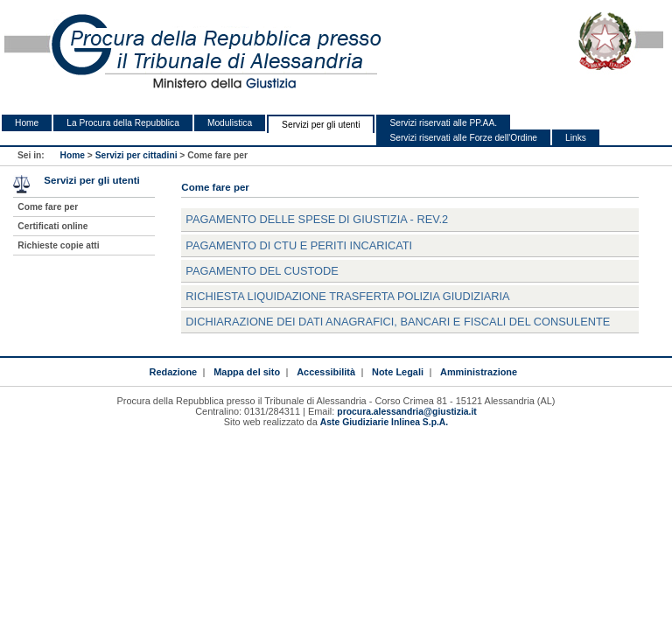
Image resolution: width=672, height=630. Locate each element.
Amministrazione (479, 372)
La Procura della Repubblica (123, 123)
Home (27, 123)
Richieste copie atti (58, 245)
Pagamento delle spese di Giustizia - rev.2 (317, 219)
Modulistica (230, 123)
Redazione (173, 372)
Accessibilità (326, 372)
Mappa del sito (247, 372)
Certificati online (52, 226)
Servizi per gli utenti (321, 125)
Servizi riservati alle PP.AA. (443, 123)
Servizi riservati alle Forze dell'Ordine (463, 138)
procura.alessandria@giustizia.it (406, 412)
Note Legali (398, 372)
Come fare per (48, 207)
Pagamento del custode (262, 271)
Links (576, 138)
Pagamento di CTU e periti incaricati (299, 245)
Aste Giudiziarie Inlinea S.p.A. (384, 422)
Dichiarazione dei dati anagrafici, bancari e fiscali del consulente (398, 322)
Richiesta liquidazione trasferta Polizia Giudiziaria (347, 296)
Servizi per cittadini (136, 155)
